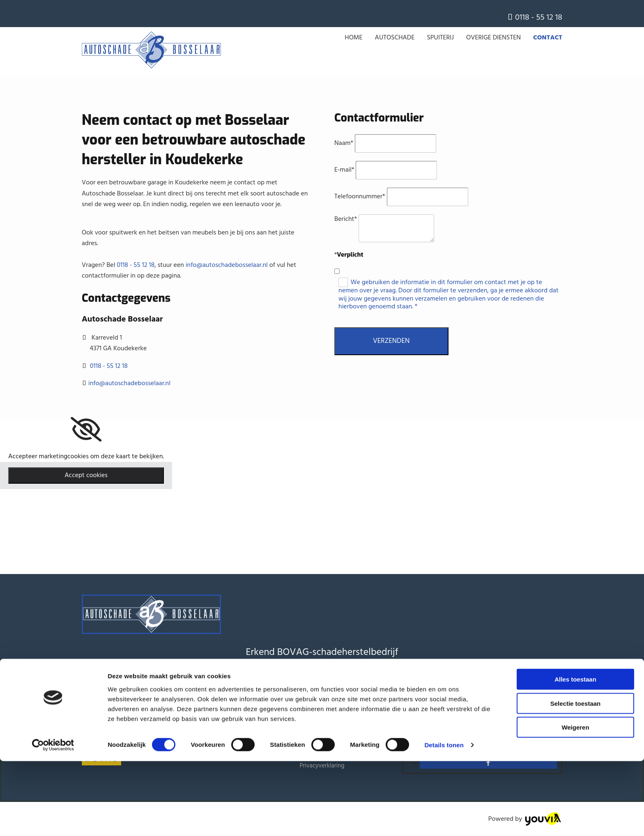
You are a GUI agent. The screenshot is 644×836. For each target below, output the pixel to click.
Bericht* (346, 219)
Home (353, 38)
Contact (548, 38)
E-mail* (344, 170)
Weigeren (575, 802)
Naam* (344, 143)
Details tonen (444, 820)
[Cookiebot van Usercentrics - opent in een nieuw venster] (53, 820)
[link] (86, 429)
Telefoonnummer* (360, 197)
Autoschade (395, 38)
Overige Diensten (493, 38)
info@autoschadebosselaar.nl (227, 265)
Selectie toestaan (576, 778)
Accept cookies (86, 475)
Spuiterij (440, 38)
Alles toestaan (575, 754)
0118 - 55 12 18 (539, 18)
